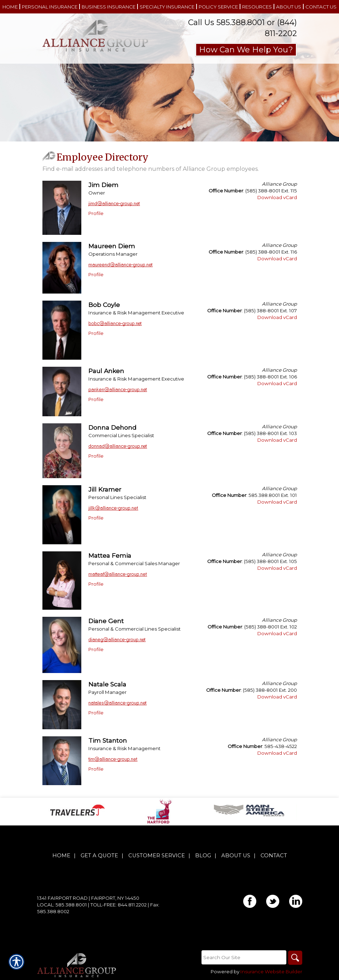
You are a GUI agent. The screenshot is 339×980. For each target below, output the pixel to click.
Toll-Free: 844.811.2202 (119, 905)
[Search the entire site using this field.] (244, 957)
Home (61, 856)
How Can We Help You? (246, 50)
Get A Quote (99, 856)
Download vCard (277, 197)
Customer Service (157, 856)
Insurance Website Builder (271, 972)
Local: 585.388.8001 (62, 905)
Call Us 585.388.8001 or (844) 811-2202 (242, 28)
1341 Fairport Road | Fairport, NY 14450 (88, 898)
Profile (96, 213)
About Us (236, 856)
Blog (203, 856)
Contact (274, 856)
